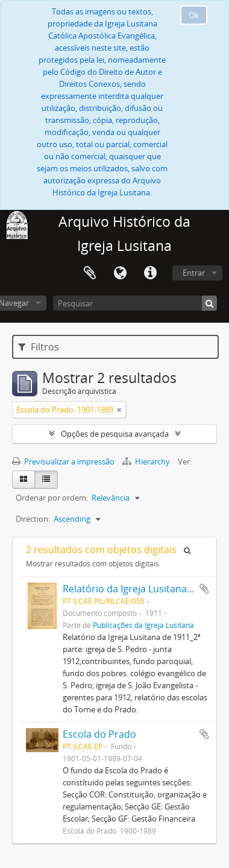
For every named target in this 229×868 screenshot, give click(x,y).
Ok (194, 15)
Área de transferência (90, 273)
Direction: (33, 519)
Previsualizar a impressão (63, 461)
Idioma (120, 273)
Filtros (39, 347)
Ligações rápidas (150, 273)
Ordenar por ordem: (52, 498)
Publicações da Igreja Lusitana (143, 625)
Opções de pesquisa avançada (115, 434)
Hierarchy (147, 461)
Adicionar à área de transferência (204, 589)
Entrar (194, 273)
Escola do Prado (99, 734)
